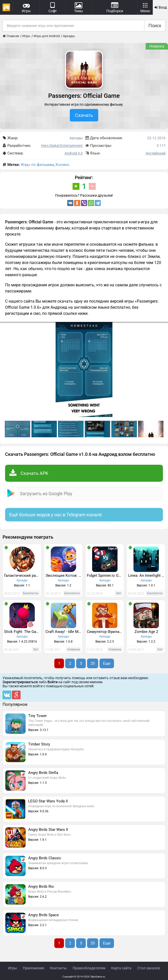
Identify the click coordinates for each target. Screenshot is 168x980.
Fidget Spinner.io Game (105, 575)
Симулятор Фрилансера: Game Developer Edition (105, 632)
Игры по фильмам (37, 165)
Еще (107, 663)
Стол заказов (149, 968)
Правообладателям (89, 968)
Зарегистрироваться (20, 682)
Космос (63, 165)
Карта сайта (121, 968)
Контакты (58, 968)
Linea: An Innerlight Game (147, 575)
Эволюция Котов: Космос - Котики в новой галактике (64, 575)
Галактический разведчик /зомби (23, 575)
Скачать (84, 115)
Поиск (155, 26)
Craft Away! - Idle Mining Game (64, 632)
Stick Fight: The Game (23, 632)
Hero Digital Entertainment (62, 146)
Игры (13, 968)
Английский (156, 153)
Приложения (33, 968)
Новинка (157, 46)
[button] (163, 326)
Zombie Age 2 (146, 632)
